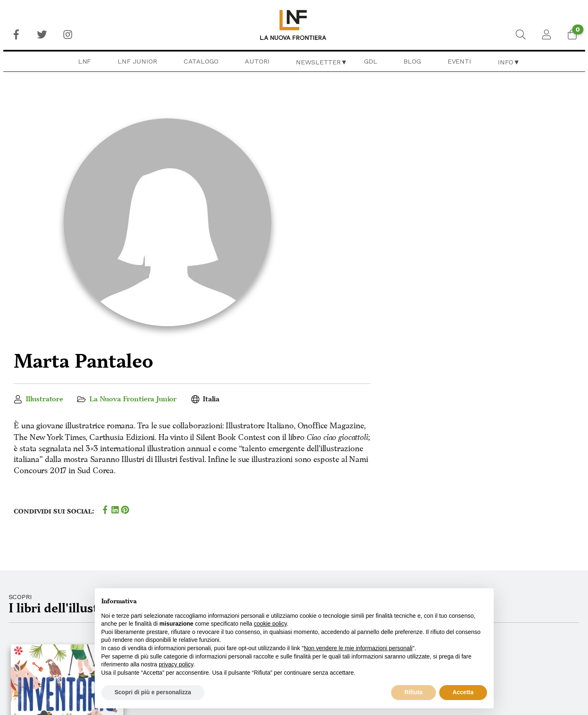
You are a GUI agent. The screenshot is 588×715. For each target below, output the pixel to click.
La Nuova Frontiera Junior (377, 163)
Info (506, 62)
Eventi (459, 61)
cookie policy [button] (270, 624)
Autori (257, 61)
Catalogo (201, 61)
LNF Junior (137, 61)
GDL (371, 61)
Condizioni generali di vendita (504, 647)
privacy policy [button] (176, 664)
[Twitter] (42, 34)
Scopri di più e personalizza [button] (153, 692)
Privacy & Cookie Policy (489, 658)
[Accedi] (546, 34)
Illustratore (288, 163)
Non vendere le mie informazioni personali (358, 648)
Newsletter (318, 62)
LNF (85, 61)
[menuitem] (16, 34)
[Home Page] (294, 25)
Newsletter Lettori (485, 679)
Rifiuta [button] (413, 692)
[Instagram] (68, 34)
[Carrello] (572, 34)
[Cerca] (521, 34)
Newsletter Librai (481, 690)
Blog (412, 61)
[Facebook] (16, 34)
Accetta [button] (463, 692)
